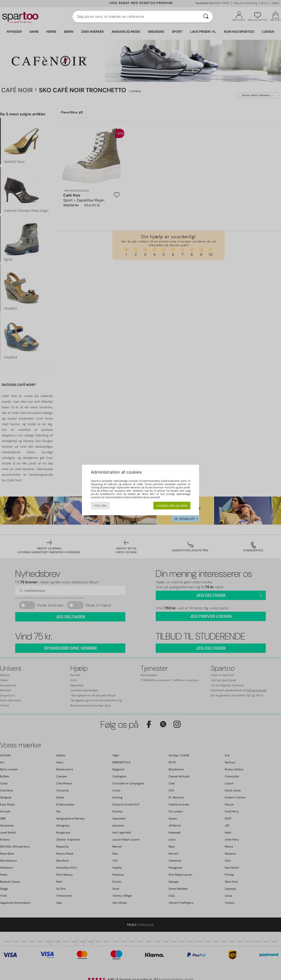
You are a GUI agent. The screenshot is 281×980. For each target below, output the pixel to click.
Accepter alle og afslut (172, 506)
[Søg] (206, 17)
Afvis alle (100, 506)
